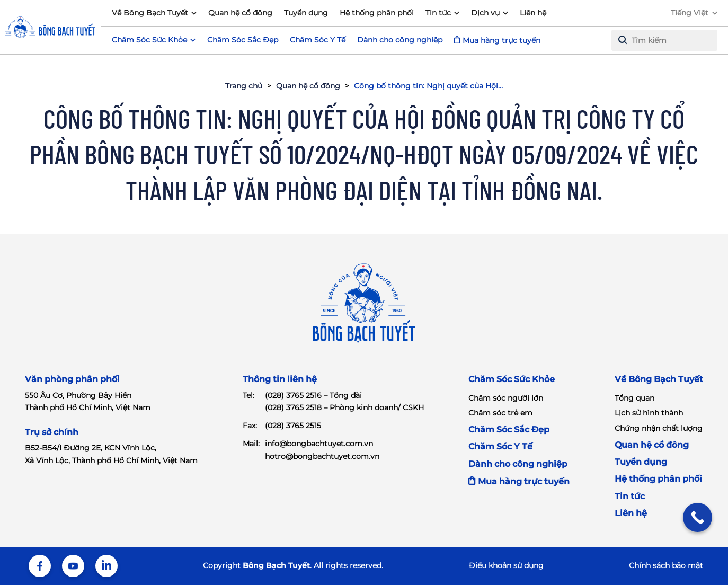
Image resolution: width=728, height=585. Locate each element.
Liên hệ (533, 13)
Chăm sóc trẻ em (500, 413)
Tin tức (438, 13)
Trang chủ (244, 86)
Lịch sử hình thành (649, 413)
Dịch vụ (485, 13)
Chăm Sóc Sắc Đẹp (243, 40)
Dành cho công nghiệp (400, 40)
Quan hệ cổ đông (240, 13)
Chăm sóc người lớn (506, 398)
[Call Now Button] (698, 517)
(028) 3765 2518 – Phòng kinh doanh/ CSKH (344, 407)
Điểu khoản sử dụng (506, 565)
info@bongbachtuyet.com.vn (319, 444)
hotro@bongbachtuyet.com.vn (322, 456)
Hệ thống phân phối (377, 13)
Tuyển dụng (306, 13)
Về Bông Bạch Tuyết (150, 13)
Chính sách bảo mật (666, 565)
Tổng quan (634, 398)
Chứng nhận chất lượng (659, 428)
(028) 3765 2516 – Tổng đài (313, 395)
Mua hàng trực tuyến (501, 40)
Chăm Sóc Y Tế (318, 40)
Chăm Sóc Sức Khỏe (512, 379)
